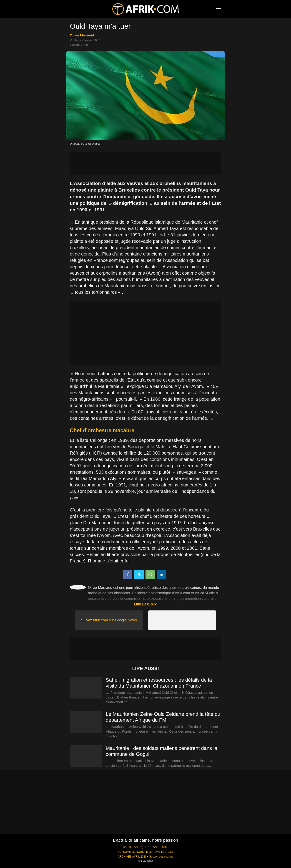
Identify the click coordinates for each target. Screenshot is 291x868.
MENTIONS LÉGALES (160, 852)
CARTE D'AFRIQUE (135, 847)
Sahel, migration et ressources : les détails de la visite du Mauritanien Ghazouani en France (159, 683)
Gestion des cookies (161, 857)
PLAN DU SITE (159, 847)
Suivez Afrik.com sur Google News (109, 620)
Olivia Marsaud (82, 35)
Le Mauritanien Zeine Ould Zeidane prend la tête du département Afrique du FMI (163, 717)
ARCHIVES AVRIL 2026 (132, 857)
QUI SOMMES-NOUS (131, 852)
